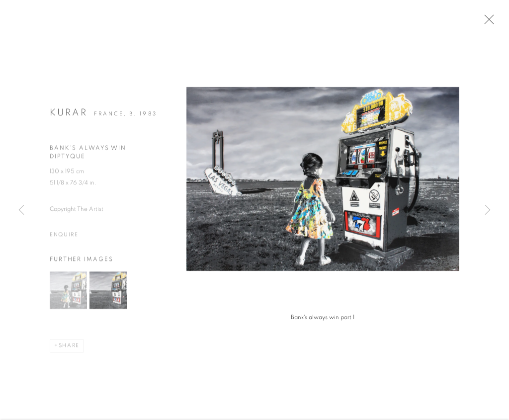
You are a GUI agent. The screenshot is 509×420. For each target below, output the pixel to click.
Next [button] (488, 210)
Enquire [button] (64, 239)
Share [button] (69, 349)
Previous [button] (21, 210)
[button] (68, 294)
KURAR (69, 117)
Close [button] (495, 22)
